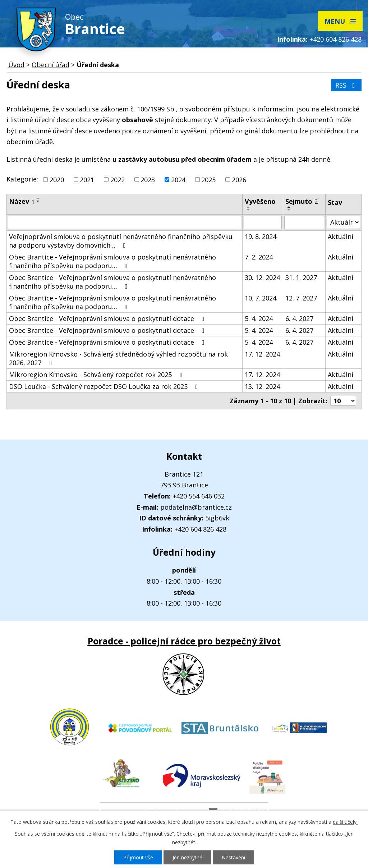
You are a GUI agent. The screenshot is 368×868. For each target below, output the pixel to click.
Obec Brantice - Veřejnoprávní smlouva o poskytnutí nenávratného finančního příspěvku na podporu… (112, 261)
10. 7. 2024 (261, 298)
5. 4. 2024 (259, 318)
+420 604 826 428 (335, 39)
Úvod (16, 65)
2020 (57, 180)
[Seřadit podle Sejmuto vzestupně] (289, 207)
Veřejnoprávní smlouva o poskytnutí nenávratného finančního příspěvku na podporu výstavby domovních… (121, 241)
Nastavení (233, 857)
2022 (118, 180)
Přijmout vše (138, 857)
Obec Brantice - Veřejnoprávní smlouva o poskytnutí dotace (108, 318)
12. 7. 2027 (301, 298)
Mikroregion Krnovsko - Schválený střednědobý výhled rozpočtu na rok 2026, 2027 (118, 358)
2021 (87, 180)
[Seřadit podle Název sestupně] (38, 201)
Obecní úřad (50, 65)
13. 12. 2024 (262, 386)
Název (22, 201)
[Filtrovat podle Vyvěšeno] (263, 222)
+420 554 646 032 (199, 496)
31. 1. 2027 (301, 277)
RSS (347, 85)
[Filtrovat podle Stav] (343, 222)
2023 (148, 180)
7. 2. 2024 (259, 257)
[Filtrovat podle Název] (125, 222)
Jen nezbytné (187, 857)
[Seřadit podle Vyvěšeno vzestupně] (249, 207)
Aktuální (341, 236)
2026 (239, 180)
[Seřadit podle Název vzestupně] (38, 198)
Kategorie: (22, 179)
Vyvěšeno (260, 201)
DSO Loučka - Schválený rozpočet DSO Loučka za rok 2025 (105, 386)
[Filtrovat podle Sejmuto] (304, 222)
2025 (208, 180)
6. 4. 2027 (299, 318)
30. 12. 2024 (262, 277)
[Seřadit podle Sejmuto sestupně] (289, 210)
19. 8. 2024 (261, 236)
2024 (178, 180)
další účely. (345, 822)
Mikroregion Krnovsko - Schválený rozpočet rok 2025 (97, 375)
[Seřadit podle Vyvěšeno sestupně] (249, 210)
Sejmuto (302, 201)
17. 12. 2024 (262, 354)
